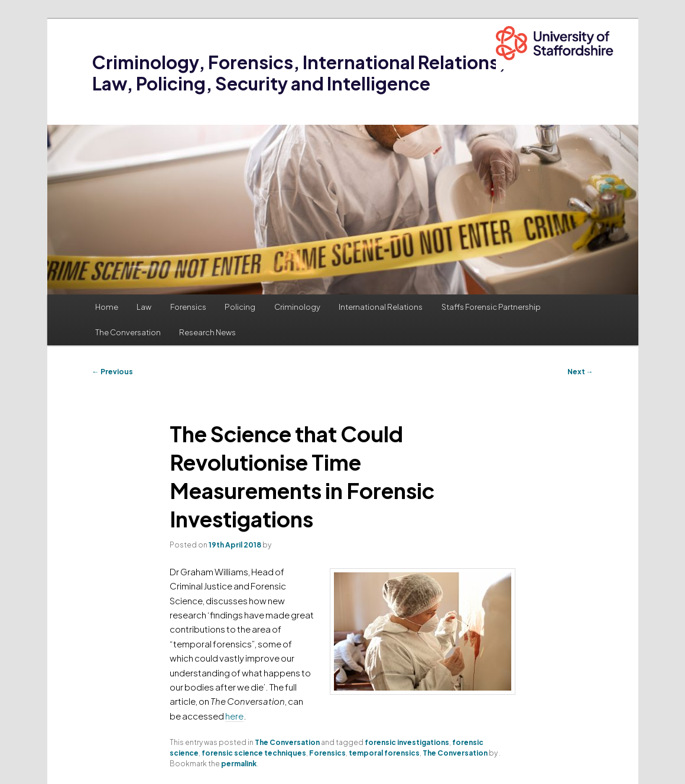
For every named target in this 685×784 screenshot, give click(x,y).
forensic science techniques (254, 753)
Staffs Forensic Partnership (491, 307)
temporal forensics (384, 753)
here (234, 716)
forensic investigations (407, 742)
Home (107, 307)
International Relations (381, 307)
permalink (239, 764)
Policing (240, 307)
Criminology (297, 307)
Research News (207, 332)
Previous (113, 372)
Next (580, 372)
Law (144, 307)
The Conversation (128, 332)
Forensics (188, 307)
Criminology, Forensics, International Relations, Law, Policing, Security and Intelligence (299, 73)
